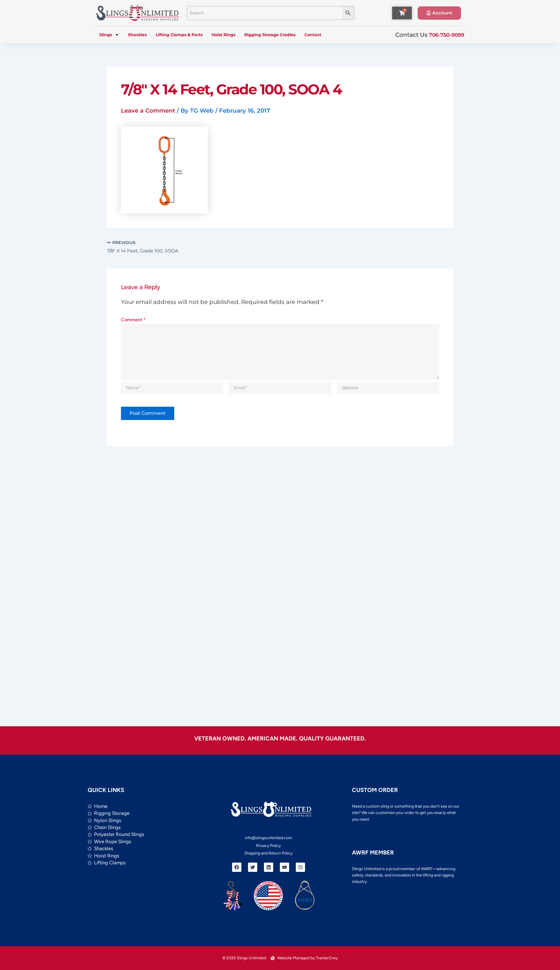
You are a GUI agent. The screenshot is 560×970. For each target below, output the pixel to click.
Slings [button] (109, 35)
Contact (313, 35)
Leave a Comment (148, 111)
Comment (133, 320)
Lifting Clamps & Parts (179, 35)
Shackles (137, 35)
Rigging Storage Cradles (270, 35)
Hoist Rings (223, 35)
